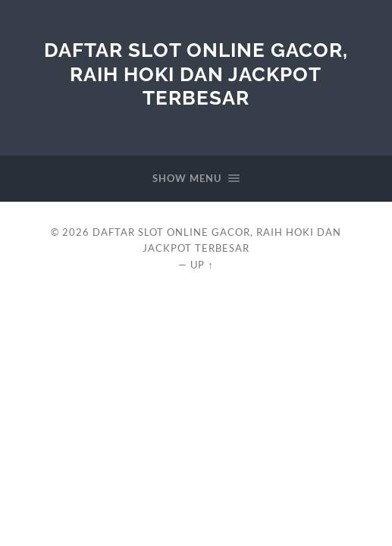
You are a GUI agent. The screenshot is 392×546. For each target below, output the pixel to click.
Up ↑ (202, 265)
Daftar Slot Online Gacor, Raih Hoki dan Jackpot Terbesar (196, 74)
